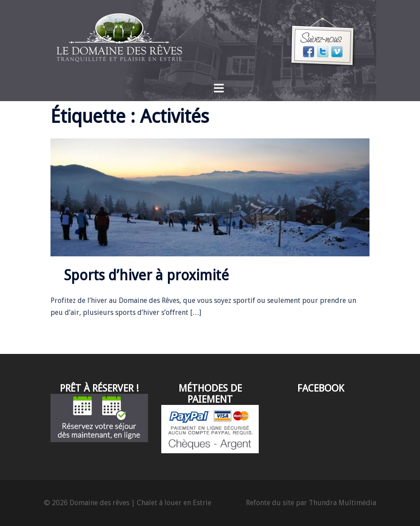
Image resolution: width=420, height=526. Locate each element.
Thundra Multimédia (342, 503)
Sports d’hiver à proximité (146, 275)
